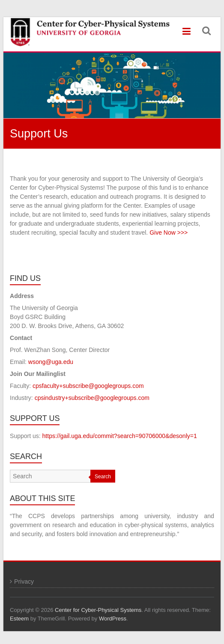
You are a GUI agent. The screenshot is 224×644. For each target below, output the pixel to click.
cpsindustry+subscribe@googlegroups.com (92, 398)
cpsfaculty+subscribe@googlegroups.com (88, 386)
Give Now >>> (169, 233)
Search (103, 477)
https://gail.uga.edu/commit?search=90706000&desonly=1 (120, 436)
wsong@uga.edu (51, 362)
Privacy (24, 581)
